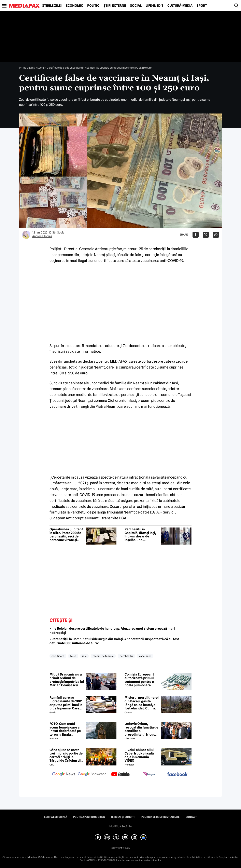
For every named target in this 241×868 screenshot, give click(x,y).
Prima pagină (27, 68)
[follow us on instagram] (149, 775)
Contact (191, 817)
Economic (74, 6)
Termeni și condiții (123, 817)
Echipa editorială (56, 817)
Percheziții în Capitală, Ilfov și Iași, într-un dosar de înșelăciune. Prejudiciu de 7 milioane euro (140, 535)
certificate (58, 656)
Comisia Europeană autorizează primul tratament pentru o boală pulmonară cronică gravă (139, 680)
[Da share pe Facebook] (196, 235)
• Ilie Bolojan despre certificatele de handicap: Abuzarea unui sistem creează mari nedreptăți (112, 631)
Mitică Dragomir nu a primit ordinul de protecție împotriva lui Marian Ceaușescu (67, 680)
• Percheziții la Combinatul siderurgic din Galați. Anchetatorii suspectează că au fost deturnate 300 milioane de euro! (114, 641)
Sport (202, 6)
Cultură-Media (180, 6)
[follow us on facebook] (177, 774)
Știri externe (115, 6)
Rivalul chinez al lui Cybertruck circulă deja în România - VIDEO (139, 755)
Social (136, 6)
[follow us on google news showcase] (92, 775)
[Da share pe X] (206, 235)
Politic (93, 6)
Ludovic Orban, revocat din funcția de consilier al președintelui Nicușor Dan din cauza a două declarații (141, 729)
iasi (84, 656)
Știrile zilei (52, 6)
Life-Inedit (154, 6)
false (73, 656)
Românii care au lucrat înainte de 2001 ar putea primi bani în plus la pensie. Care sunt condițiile (66, 703)
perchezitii (126, 656)
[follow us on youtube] (120, 775)
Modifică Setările (120, 826)
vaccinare (145, 656)
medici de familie (103, 656)
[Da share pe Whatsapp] (216, 235)
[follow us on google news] (64, 775)
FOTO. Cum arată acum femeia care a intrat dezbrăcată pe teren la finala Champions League (65, 729)
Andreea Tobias (42, 236)
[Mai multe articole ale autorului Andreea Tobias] (26, 235)
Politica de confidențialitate (160, 817)
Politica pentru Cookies (89, 817)
